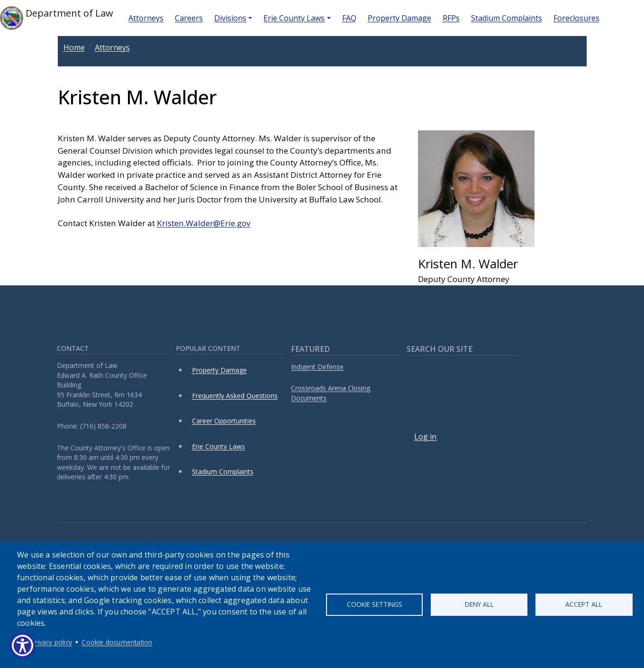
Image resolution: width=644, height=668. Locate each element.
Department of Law (57, 18)
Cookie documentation (117, 642)
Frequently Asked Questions (235, 396)
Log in (425, 437)
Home (74, 47)
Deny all (479, 604)
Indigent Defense (317, 367)
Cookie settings (375, 604)
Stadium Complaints (507, 18)
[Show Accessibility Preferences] (23, 645)
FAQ (349, 18)
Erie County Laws (294, 18)
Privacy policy (51, 642)
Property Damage (399, 18)
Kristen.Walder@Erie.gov (204, 223)
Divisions (230, 18)
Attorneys (146, 18)
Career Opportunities (224, 421)
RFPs (451, 18)
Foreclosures (576, 18)
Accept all (584, 604)
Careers (189, 18)
